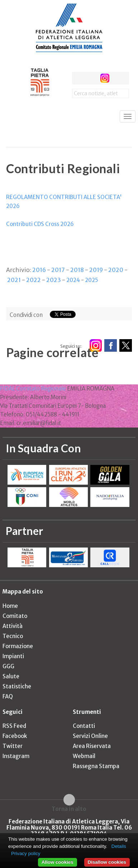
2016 (39, 270)
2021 (14, 280)
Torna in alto (69, 809)
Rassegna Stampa (96, 766)
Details (119, 846)
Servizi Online (90, 736)
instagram (105, 78)
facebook (78, 78)
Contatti (84, 726)
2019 (96, 270)
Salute (11, 676)
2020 (116, 270)
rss (118, 78)
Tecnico (13, 636)
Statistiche (17, 686)
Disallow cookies (107, 862)
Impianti (13, 656)
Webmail (84, 756)
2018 (77, 270)
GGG (8, 666)
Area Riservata (92, 746)
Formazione (18, 646)
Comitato (15, 616)
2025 (92, 280)
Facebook (15, 736)
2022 (34, 280)
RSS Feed (14, 726)
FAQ (8, 696)
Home (10, 606)
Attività (13, 626)
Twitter (13, 746)
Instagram (16, 756)
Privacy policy (26, 853)
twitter (92, 78)
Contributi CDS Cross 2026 (40, 224)
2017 (58, 270)
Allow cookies (58, 862)
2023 (54, 280)
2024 (73, 280)
